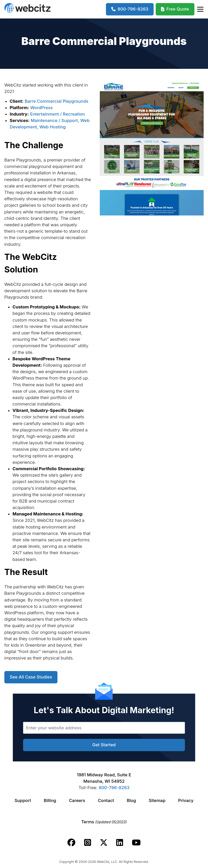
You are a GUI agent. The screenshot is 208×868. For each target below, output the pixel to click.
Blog (131, 800)
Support (23, 800)
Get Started (104, 745)
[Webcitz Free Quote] (175, 9)
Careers (77, 800)
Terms (104, 822)
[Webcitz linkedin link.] (120, 843)
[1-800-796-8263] (130, 9)
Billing (50, 800)
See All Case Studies (31, 677)
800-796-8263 (114, 788)
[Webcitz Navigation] (200, 9)
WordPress (42, 108)
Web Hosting (52, 127)
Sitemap (157, 800)
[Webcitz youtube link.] (136, 843)
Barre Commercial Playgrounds (56, 101)
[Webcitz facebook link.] (71, 843)
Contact (106, 800)
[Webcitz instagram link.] (88, 843)
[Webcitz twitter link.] (104, 843)
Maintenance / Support (54, 120)
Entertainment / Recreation (57, 114)
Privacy (186, 800)
